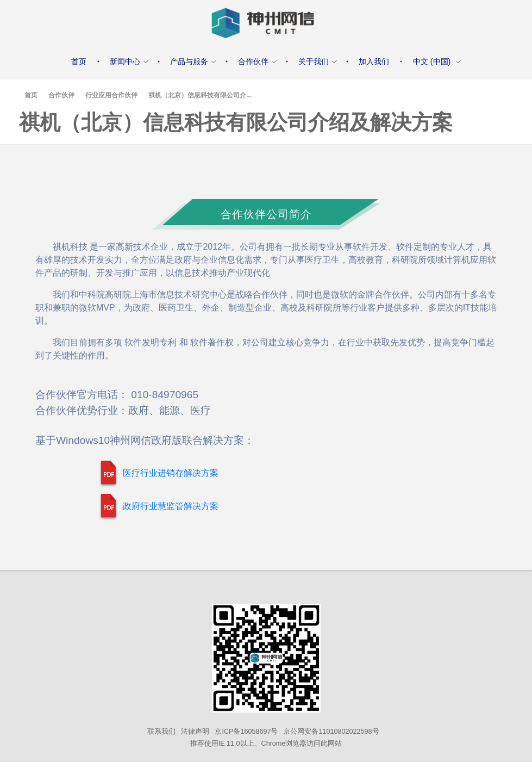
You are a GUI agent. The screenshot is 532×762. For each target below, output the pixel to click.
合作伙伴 (61, 95)
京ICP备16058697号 (246, 732)
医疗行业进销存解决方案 (171, 473)
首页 (31, 95)
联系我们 (161, 732)
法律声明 (195, 732)
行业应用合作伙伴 (111, 95)
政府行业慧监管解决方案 (171, 506)
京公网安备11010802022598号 (331, 732)
